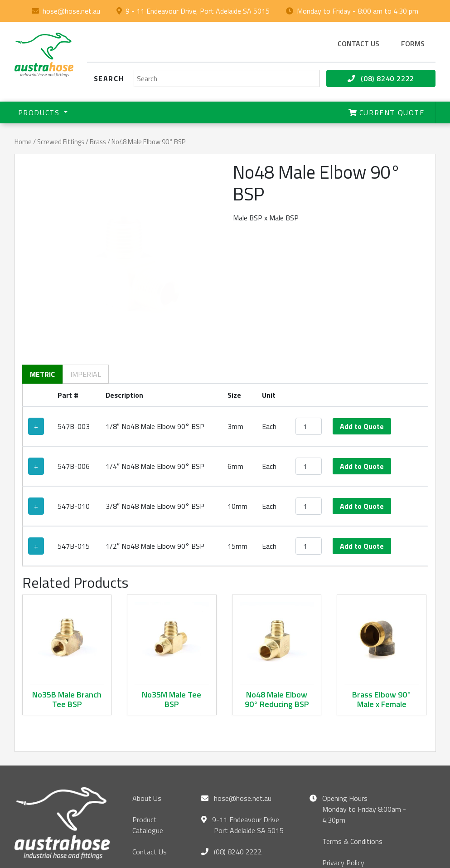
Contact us (358, 44)
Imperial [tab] (86, 314)
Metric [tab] (42, 314)
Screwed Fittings (61, 142)
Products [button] (40, 112)
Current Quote (386, 112)
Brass (98, 142)
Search (109, 78)
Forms (413, 44)
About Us (147, 738)
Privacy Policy (343, 802)
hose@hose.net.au (71, 11)
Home (23, 142)
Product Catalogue (148, 765)
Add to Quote (362, 366)
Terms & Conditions (352, 781)
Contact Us (150, 791)
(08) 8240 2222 (381, 78)
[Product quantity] (309, 366)
